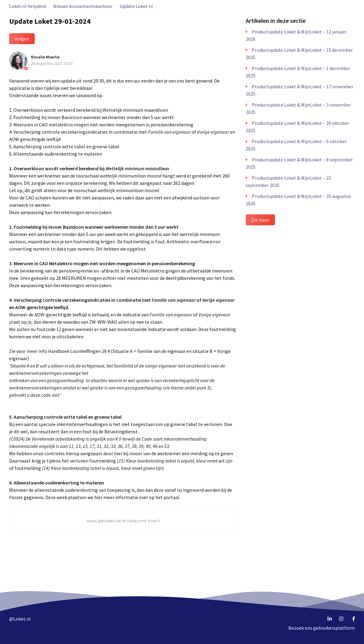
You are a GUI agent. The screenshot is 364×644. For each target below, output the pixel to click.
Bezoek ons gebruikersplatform (322, 628)
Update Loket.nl (136, 6)
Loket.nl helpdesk (28, 6)
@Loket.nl (20, 619)
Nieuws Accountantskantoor (83, 6)
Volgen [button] (22, 39)
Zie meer (260, 220)
